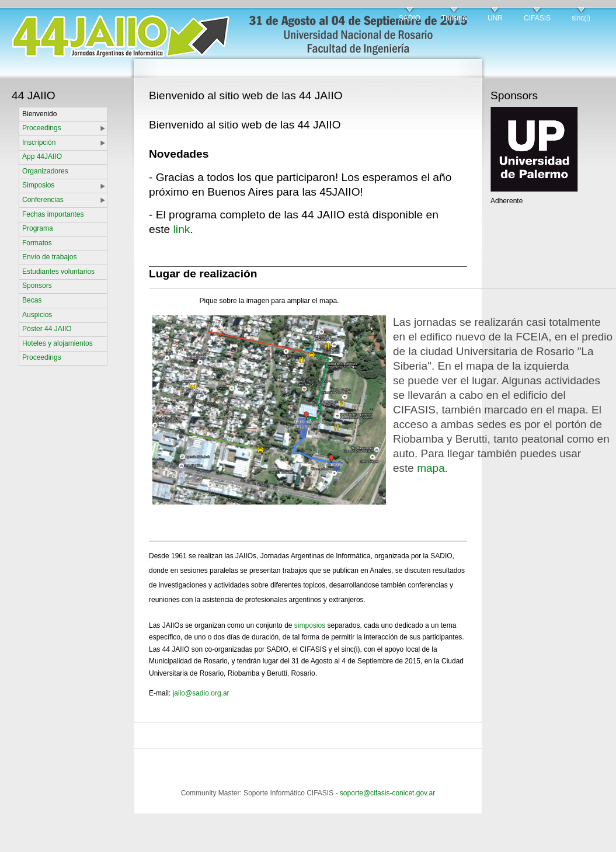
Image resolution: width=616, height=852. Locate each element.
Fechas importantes (53, 214)
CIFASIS (537, 18)
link (182, 229)
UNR (495, 18)
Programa (38, 228)
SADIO (410, 18)
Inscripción (39, 142)
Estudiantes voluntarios (58, 272)
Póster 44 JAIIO (47, 329)
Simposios (38, 185)
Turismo (454, 18)
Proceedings (42, 128)
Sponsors (37, 286)
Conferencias (43, 200)
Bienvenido (39, 114)
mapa (431, 468)
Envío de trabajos (49, 257)
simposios (310, 625)
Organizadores (45, 171)
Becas (32, 300)
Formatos (37, 243)
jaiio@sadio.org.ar (201, 693)
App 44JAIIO (42, 157)
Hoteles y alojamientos (58, 343)
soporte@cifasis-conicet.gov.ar (387, 793)
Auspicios (37, 315)
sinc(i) (581, 18)
